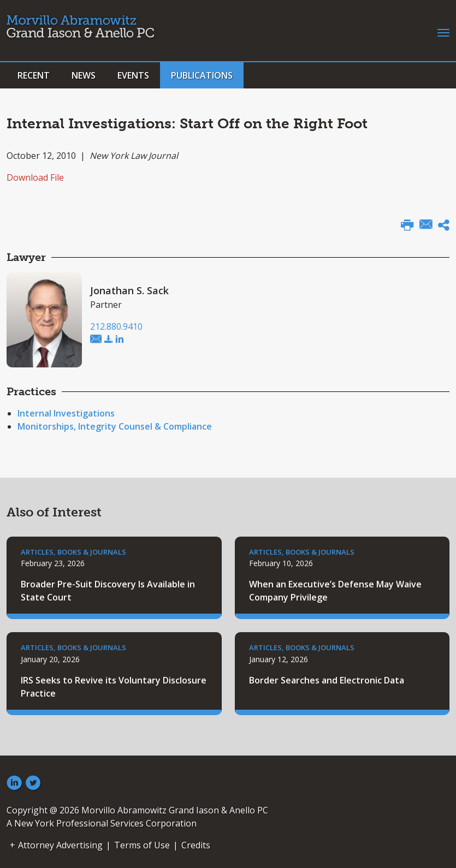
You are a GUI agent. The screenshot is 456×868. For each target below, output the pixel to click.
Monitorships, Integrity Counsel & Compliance (115, 426)
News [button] (84, 75)
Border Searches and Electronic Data (327, 680)
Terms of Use (142, 845)
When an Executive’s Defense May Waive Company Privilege (335, 591)
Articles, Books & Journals (73, 552)
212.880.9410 (116, 326)
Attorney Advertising (60, 845)
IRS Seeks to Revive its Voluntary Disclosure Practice (114, 687)
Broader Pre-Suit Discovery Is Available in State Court (108, 591)
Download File (35, 177)
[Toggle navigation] (443, 32)
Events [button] (133, 75)
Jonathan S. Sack (129, 290)
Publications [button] (202, 75)
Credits (196, 845)
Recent (34, 75)
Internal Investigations (66, 413)
